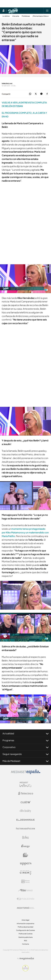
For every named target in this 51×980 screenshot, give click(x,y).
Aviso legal (26, 920)
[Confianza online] (26, 970)
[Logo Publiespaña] (26, 899)
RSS (26, 941)
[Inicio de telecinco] (3, 11)
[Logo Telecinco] (26, 793)
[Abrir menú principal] (47, 11)
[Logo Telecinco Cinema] (26, 873)
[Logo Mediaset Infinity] (26, 785)
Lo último (6, 16)
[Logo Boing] (26, 837)
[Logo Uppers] (26, 864)
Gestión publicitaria (26, 937)
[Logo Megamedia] (27, 959)
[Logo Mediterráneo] (26, 908)
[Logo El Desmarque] (26, 820)
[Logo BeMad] (26, 855)
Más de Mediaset (26, 761)
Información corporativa (26, 924)
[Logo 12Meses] (26, 881)
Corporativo (26, 747)
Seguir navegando (26, 754)
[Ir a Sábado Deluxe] (13, 11)
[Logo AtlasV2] (26, 890)
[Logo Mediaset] (26, 773)
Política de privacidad (26, 927)
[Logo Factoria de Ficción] (26, 829)
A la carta (16, 16)
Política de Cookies (26, 934)
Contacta (26, 944)
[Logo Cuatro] (26, 802)
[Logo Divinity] (26, 811)
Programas (26, 740)
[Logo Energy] (26, 846)
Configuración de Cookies (26, 930)
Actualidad (26, 733)
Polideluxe (26, 16)
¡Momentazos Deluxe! (41, 16)
